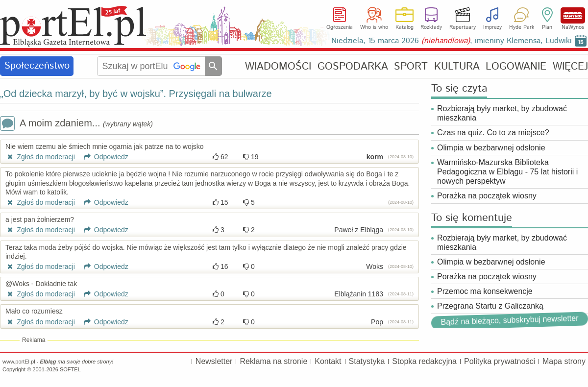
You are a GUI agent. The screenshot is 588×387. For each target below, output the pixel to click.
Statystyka (367, 361)
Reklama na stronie (273, 361)
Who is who (374, 27)
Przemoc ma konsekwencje (485, 291)
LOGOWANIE (516, 66)
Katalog (404, 27)
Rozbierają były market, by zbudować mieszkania (502, 113)
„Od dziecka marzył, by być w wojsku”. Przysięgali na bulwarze (136, 94)
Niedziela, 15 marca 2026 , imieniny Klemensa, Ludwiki (452, 41)
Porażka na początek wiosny (487, 196)
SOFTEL (70, 369)
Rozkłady (431, 27)
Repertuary (463, 27)
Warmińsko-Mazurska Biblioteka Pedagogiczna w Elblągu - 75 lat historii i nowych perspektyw (507, 172)
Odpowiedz (103, 157)
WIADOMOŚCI (278, 66)
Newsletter (214, 361)
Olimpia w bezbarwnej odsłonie (491, 148)
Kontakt (328, 361)
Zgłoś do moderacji (40, 157)
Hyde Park (522, 27)
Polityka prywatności (500, 361)
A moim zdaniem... (76, 124)
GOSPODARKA (353, 66)
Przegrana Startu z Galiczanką (490, 306)
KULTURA (457, 66)
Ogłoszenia (340, 27)
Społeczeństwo (37, 66)
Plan (547, 27)
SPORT (411, 66)
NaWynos (573, 15)
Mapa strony (564, 361)
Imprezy (492, 27)
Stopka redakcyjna (424, 361)
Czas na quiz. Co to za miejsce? (493, 133)
